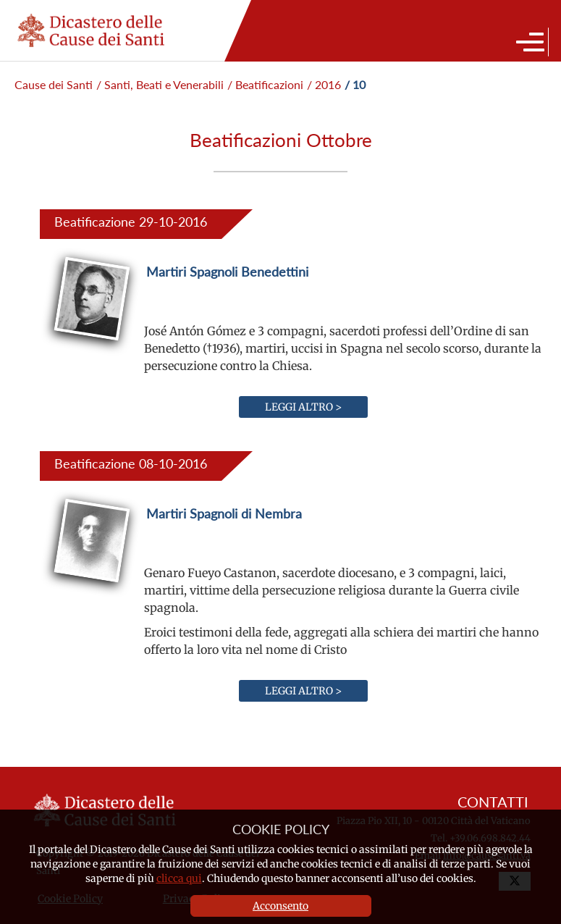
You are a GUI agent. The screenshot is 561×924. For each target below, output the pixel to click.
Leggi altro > (303, 407)
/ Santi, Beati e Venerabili (160, 84)
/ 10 (355, 84)
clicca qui (179, 878)
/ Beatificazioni (265, 84)
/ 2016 (324, 84)
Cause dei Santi (54, 84)
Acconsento (280, 906)
